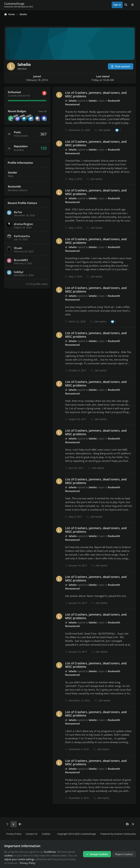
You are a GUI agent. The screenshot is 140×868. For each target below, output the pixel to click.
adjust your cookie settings (19, 859)
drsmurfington (23, 224)
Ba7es (18, 212)
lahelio (73, 101)
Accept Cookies (97, 854)
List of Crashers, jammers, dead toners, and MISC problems (96, 94)
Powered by (118, 834)
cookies (9, 855)
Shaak (18, 248)
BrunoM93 (21, 260)
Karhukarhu (22, 236)
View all (42, 111)
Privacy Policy (14, 834)
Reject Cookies (124, 854)
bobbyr (19, 272)
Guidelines (50, 852)
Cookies (46, 834)
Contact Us (32, 834)
